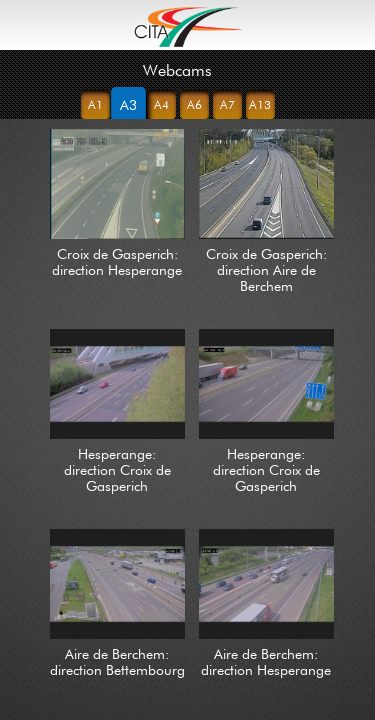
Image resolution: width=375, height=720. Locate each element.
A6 (194, 104)
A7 (227, 104)
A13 (260, 104)
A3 (128, 105)
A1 (95, 104)
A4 (161, 104)
